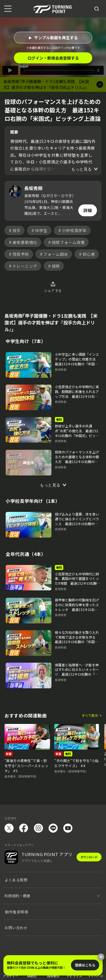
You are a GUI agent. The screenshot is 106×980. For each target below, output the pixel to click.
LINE (53, 828)
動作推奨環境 (17, 912)
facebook (24, 828)
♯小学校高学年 (72, 230)
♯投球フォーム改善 (66, 242)
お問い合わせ (16, 928)
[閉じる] (101, 957)
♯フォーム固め (54, 254)
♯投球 (54, 266)
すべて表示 (90, 715)
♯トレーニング (23, 266)
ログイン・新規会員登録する (53, 58)
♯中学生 (39, 230)
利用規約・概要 (17, 896)
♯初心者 (87, 254)
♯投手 (14, 230)
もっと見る (82, 169)
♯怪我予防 (19, 254)
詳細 (88, 210)
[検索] (97, 9)
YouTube (68, 828)
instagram (38, 828)
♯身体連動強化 (23, 242)
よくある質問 (16, 880)
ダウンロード (89, 857)
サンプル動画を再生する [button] (56, 38)
